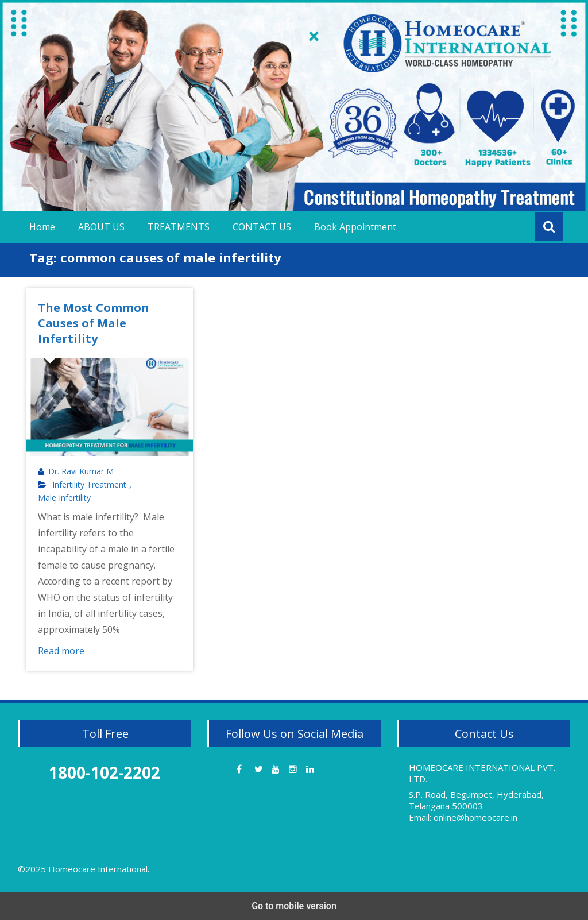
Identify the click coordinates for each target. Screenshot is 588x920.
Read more (61, 651)
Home (42, 227)
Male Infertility (64, 498)
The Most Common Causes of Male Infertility (94, 323)
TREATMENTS (179, 227)
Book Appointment (355, 227)
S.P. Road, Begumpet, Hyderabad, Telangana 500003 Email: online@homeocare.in (476, 806)
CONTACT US (262, 227)
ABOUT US (101, 227)
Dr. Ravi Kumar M (81, 471)
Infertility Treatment (89, 485)
